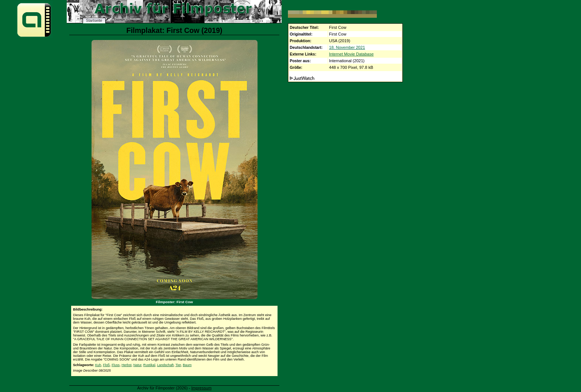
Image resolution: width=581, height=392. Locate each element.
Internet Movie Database (351, 54)
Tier (178, 365)
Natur (137, 365)
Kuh (98, 365)
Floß (106, 365)
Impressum (201, 388)
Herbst (127, 365)
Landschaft (165, 365)
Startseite (94, 21)
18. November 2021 (347, 47)
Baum (187, 365)
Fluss (116, 365)
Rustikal (149, 365)
